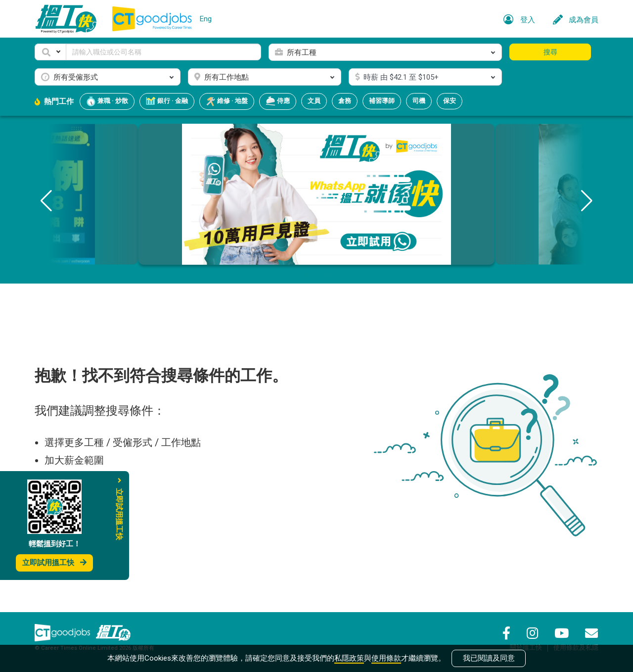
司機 (419, 101)
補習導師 (382, 101)
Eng (206, 19)
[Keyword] (163, 52)
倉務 (345, 101)
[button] (50, 52)
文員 (314, 101)
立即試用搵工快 (54, 563)
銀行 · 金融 (167, 101)
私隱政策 (349, 658)
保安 (450, 101)
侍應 (278, 101)
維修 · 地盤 (227, 101)
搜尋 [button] (550, 52)
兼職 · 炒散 (107, 101)
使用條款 (386, 658)
